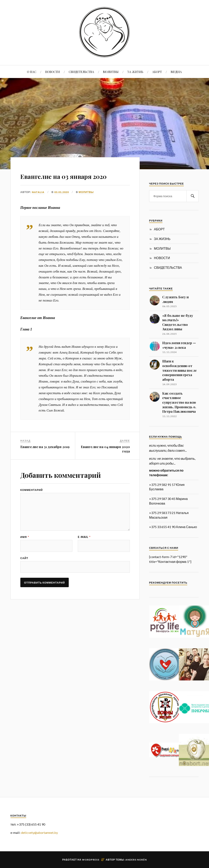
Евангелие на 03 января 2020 (72, 181)
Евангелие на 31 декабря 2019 (45, 458)
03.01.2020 (61, 203)
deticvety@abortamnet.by (39, 833)
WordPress (91, 860)
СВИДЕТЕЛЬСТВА (81, 72)
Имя (25, 551)
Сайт (24, 572)
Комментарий (32, 502)
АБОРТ (157, 72)
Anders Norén (136, 860)
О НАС (32, 72)
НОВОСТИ (53, 72)
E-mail (84, 551)
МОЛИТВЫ (111, 72)
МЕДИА (176, 72)
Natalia (38, 203)
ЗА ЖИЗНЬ (135, 72)
